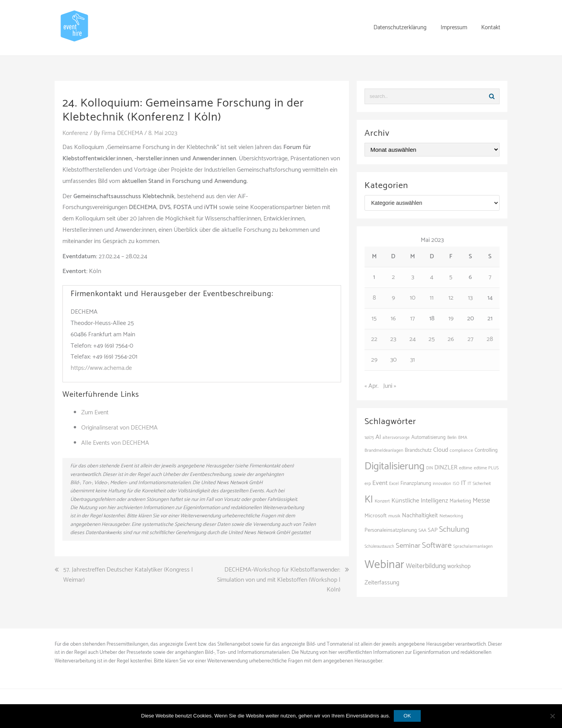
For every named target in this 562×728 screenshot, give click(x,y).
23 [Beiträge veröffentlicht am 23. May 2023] (393, 339)
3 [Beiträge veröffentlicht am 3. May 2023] (413, 277)
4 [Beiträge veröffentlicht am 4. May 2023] (432, 277)
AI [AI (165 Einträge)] (378, 437)
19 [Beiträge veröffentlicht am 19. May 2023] (451, 319)
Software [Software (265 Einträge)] (437, 545)
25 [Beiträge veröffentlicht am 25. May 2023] (432, 339)
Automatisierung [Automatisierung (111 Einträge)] (429, 438)
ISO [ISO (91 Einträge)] (456, 484)
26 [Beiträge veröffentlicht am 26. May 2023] (451, 339)
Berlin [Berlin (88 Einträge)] (452, 438)
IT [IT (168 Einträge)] (463, 483)
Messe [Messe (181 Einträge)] (481, 501)
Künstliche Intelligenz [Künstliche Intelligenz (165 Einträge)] (420, 501)
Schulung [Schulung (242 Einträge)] (454, 530)
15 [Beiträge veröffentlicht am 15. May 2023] (374, 319)
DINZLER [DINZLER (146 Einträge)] (446, 468)
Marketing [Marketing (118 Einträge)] (460, 501)
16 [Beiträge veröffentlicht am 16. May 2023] (393, 319)
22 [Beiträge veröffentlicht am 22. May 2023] (374, 339)
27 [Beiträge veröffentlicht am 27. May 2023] (470, 339)
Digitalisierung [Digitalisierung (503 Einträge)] (395, 466)
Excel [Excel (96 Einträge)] (394, 484)
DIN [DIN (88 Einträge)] (430, 468)
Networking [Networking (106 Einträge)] (451, 516)
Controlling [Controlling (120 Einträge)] (486, 450)
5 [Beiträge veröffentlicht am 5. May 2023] (451, 277)
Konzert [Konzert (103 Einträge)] (382, 501)
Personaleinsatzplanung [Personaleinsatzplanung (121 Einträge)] (391, 530)
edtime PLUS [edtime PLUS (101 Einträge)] (486, 468)
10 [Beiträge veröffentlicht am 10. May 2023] (413, 298)
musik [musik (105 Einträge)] (394, 516)
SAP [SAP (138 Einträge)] (433, 530)
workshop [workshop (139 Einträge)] (459, 566)
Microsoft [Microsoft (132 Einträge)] (376, 516)
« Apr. (372, 386)
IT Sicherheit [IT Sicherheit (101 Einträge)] (479, 484)
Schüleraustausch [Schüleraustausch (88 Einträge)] (379, 547)
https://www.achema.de (101, 368)
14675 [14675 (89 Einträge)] (369, 438)
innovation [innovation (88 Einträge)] (442, 484)
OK (408, 716)
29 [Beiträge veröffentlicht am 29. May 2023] (374, 360)
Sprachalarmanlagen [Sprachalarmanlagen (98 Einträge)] (473, 546)
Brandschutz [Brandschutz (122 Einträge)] (418, 450)
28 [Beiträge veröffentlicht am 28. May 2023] (490, 339)
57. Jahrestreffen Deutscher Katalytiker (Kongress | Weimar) (128, 575)
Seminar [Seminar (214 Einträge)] (408, 546)
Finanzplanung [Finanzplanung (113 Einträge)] (416, 484)
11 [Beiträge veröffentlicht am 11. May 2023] (432, 298)
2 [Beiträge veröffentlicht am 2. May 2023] (393, 277)
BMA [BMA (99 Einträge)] (463, 438)
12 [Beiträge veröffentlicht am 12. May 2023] (451, 298)
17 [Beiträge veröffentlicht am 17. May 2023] (413, 319)
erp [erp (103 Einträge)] (368, 484)
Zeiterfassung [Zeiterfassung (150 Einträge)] (382, 583)
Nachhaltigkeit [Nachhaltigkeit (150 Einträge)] (420, 516)
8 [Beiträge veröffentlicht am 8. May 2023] (374, 298)
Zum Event (95, 413)
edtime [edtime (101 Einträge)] (466, 468)
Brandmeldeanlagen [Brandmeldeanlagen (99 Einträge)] (384, 450)
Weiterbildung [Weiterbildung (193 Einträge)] (426, 566)
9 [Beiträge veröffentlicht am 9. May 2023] (393, 298)
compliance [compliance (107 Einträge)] (461, 450)
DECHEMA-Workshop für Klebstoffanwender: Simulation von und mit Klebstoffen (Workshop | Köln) (279, 580)
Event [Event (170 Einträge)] (380, 483)
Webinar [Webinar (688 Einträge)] (384, 565)
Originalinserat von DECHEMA (119, 428)
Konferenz (76, 133)
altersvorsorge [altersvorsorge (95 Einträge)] (396, 438)
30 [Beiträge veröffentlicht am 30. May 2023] (393, 360)
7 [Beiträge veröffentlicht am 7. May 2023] (490, 277)
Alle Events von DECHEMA (115, 443)
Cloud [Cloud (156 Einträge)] (441, 450)
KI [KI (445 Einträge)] (369, 500)
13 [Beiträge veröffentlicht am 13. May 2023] (470, 298)
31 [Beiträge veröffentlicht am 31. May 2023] (413, 360)
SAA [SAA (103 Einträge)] (422, 531)
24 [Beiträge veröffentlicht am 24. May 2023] (413, 339)
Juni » (390, 386)
